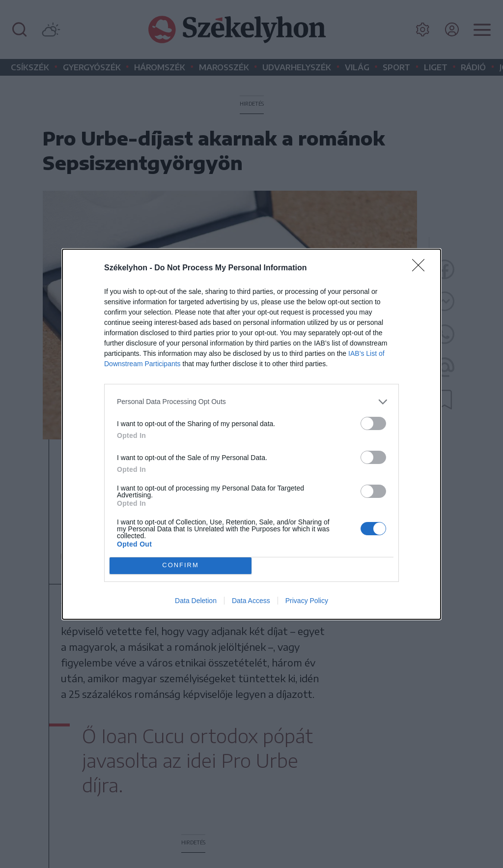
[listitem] (251, 402)
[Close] (421, 268)
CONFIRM (181, 565)
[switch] (373, 423)
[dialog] (251, 434)
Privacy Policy (307, 601)
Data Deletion (196, 601)
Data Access (251, 601)
